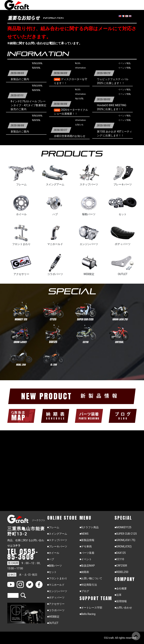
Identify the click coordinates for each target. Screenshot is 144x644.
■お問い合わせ (123, 608)
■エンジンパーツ (57, 591)
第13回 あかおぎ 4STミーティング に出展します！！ (114, 133)
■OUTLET (53, 623)
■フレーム (53, 527)
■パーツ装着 (87, 553)
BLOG (78, 63)
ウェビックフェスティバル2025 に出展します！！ (113, 81)
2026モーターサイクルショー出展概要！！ (71, 112)
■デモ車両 (85, 546)
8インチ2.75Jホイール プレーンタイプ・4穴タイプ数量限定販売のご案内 (28, 105)
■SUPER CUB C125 (126, 534)
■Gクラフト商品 (89, 527)
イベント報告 (124, 63)
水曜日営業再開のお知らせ (70, 136)
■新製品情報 (87, 540)
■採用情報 (121, 601)
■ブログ (84, 591)
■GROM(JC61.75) (125, 540)
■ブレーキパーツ (57, 546)
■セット (52, 572)
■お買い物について (91, 578)
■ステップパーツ (57, 540)
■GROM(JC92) (123, 546)
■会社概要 (121, 588)
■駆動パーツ (55, 566)
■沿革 (118, 595)
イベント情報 (124, 68)
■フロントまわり (57, 578)
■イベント (85, 559)
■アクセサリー (56, 604)
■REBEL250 (121, 572)
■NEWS (84, 534)
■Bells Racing (87, 614)
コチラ (16, 546)
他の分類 (79, 99)
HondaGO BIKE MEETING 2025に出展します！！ (112, 107)
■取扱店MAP (87, 566)
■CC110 (119, 559)
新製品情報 (37, 63)
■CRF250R (121, 566)
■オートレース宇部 (91, 608)
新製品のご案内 (20, 79)
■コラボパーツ (56, 610)
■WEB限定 (53, 617)
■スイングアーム (57, 534)
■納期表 (84, 572)
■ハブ (51, 559)
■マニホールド (56, 585)
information (80, 68)
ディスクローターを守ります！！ (70, 81)
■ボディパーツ (56, 597)
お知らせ (79, 125)
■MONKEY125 (123, 527)
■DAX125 (120, 553)
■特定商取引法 (88, 585)
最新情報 (36, 68)
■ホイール (53, 553)
